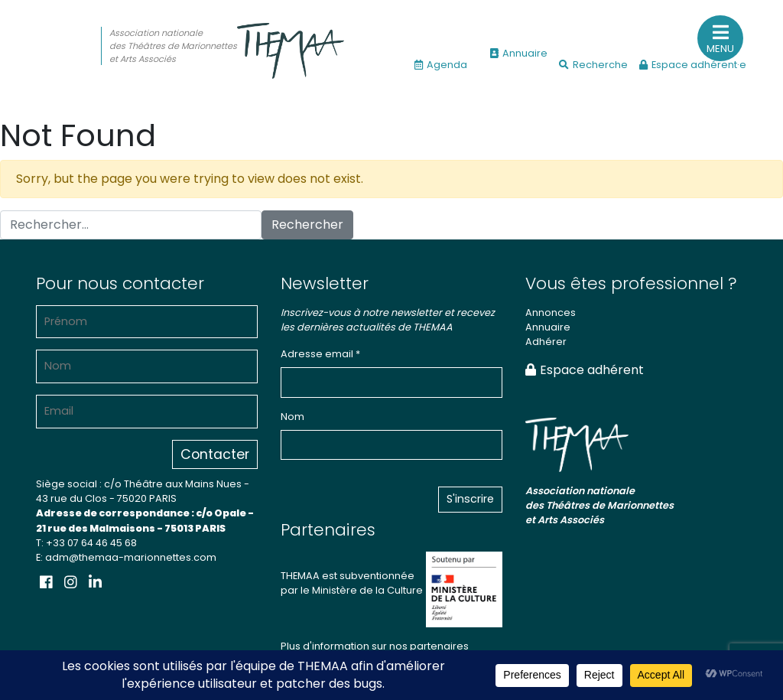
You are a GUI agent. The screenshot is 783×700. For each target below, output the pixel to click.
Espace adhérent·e (693, 65)
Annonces (551, 313)
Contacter (215, 454)
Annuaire (519, 53)
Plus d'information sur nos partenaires (375, 646)
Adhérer (546, 342)
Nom (292, 417)
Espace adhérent (585, 370)
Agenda (441, 65)
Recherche (593, 65)
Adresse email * (320, 354)
